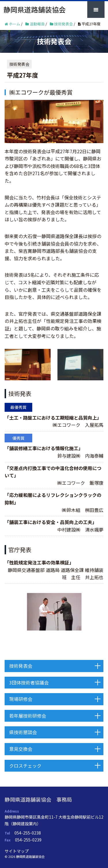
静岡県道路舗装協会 (35, 9)
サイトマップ (17, 851)
